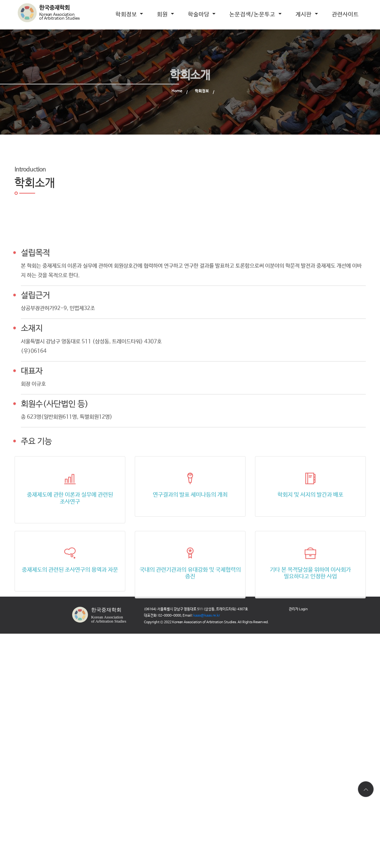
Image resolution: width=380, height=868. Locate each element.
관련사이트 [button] (345, 15)
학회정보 (202, 91)
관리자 (298, 609)
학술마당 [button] (199, 15)
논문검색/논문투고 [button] (253, 15)
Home (177, 91)
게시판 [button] (304, 15)
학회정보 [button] (127, 15)
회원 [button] (163, 15)
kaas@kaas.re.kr (207, 616)
